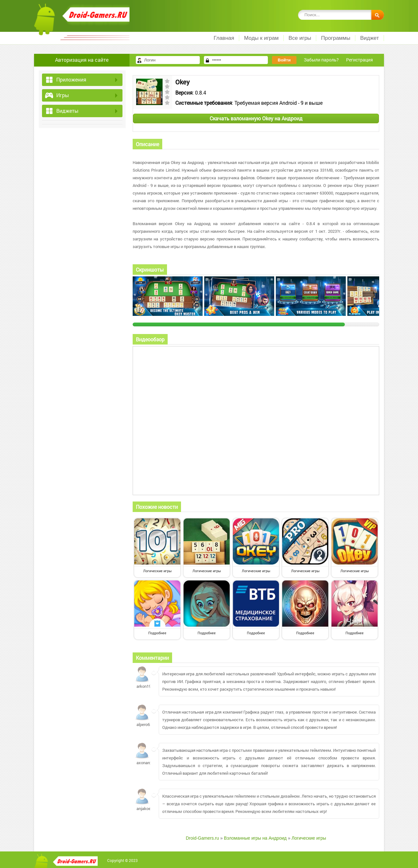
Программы (336, 38)
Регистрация (359, 60)
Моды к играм (261, 38)
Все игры (300, 38)
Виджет (369, 38)
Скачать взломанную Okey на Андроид (256, 118)
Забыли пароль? (321, 60)
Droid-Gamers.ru (202, 838)
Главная (224, 38)
